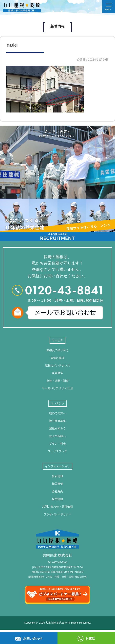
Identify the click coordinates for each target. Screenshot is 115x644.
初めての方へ (57, 413)
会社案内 (57, 491)
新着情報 (57, 476)
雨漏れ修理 (57, 358)
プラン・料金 (57, 444)
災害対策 (57, 373)
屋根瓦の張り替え (57, 350)
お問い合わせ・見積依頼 (57, 507)
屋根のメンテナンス (57, 365)
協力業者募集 (57, 421)
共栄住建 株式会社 (58, 543)
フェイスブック (57, 451)
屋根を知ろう (57, 428)
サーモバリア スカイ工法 (57, 388)
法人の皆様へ (57, 436)
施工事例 (57, 484)
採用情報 (57, 499)
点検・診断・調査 (57, 381)
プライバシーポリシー (57, 514)
